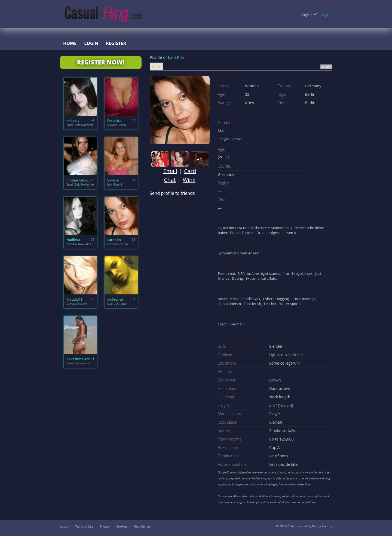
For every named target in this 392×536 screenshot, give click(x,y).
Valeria (113, 180)
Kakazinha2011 (79, 359)
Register (116, 43)
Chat (170, 180)
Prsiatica (114, 121)
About (64, 526)
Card (190, 171)
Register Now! (101, 62)
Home (70, 43)
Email (170, 171)
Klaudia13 (74, 299)
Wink (189, 180)
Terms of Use (84, 526)
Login (325, 14)
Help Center (142, 526)
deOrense (115, 299)
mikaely (73, 121)
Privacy (105, 526)
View (156, 67)
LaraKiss (114, 240)
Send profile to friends (172, 193)
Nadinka (73, 240)
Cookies (122, 526)
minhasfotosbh (79, 180)
